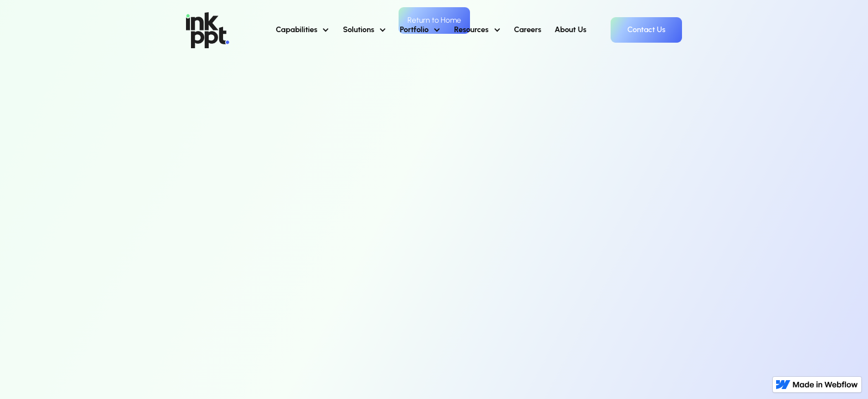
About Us (571, 30)
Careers (528, 30)
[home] (208, 30)
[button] (303, 30)
